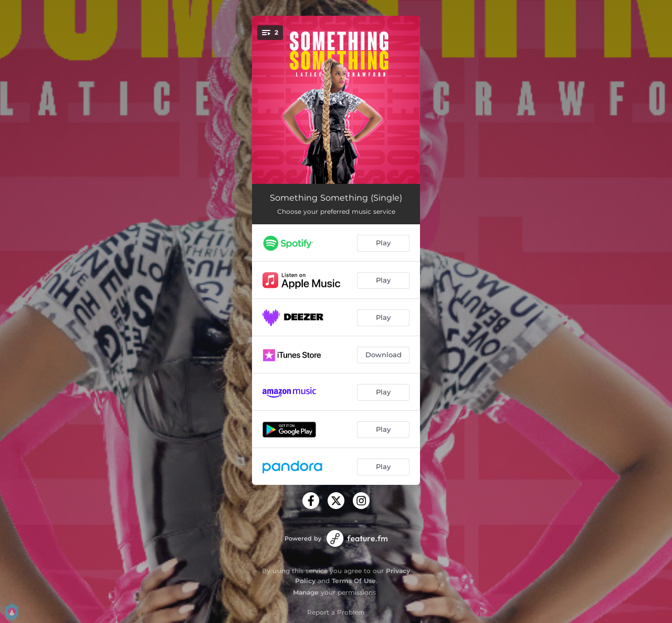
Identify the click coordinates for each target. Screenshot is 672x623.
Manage (306, 592)
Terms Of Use (354, 581)
